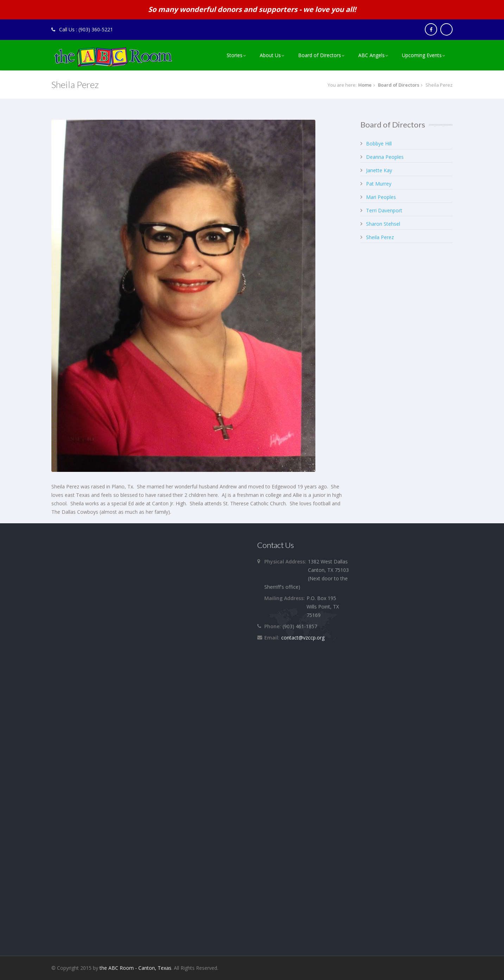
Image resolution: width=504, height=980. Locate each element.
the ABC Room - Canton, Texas (136, 968)
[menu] (336, 55)
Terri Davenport (384, 210)
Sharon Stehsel (383, 224)
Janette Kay (379, 170)
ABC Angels (374, 55)
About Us (273, 55)
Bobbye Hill (379, 143)
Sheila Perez (380, 237)
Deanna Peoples (385, 157)
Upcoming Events (424, 55)
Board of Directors (322, 55)
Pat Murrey (379, 184)
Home (365, 85)
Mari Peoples (381, 197)
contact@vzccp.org (303, 638)
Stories (237, 55)
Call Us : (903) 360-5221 (82, 29)
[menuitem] (237, 55)
